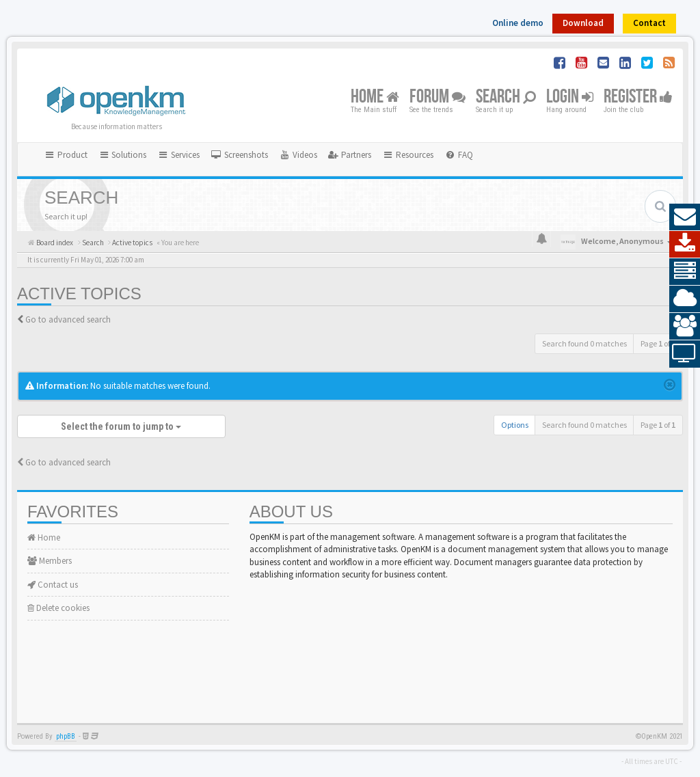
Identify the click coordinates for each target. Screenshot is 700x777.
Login (570, 97)
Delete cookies (58, 608)
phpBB (66, 736)
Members (50, 561)
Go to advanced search (68, 319)
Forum (437, 97)
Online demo (518, 23)
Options (515, 425)
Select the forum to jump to (121, 426)
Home (375, 97)
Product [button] (66, 155)
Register (638, 97)
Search (506, 97)
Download (583, 23)
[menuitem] (239, 155)
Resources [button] (408, 155)
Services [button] (178, 155)
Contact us (53, 585)
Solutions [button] (123, 155)
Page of (658, 343)
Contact (649, 23)
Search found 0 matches (584, 343)
